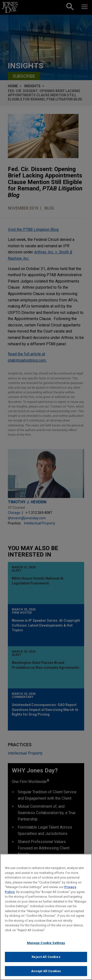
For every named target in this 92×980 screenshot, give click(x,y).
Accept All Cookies (46, 975)
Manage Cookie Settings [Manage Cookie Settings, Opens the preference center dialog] (46, 947)
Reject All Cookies (46, 961)
